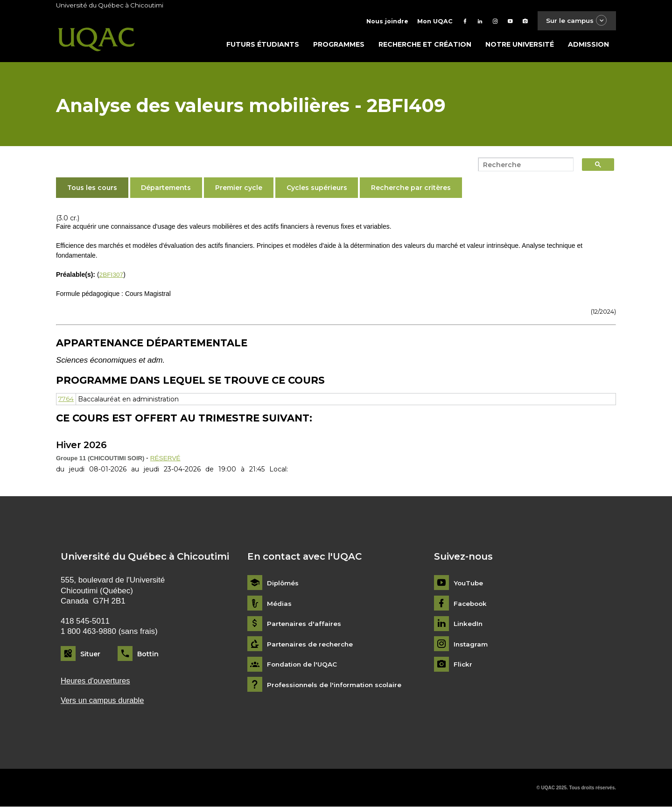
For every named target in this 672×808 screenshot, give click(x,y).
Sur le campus (575, 21)
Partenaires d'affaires (304, 624)
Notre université (520, 45)
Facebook (471, 604)
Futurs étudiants (263, 45)
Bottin (148, 654)
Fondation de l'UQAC (303, 665)
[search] (523, 166)
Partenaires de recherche (311, 645)
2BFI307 (112, 275)
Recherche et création (425, 45)
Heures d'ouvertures (96, 681)
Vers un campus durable (103, 701)
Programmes (339, 45)
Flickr (463, 665)
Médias (279, 604)
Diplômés (283, 584)
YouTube (469, 584)
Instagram (471, 645)
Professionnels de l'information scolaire (337, 685)
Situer (90, 654)
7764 (66, 400)
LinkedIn (469, 624)
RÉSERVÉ (166, 458)
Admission (588, 45)
